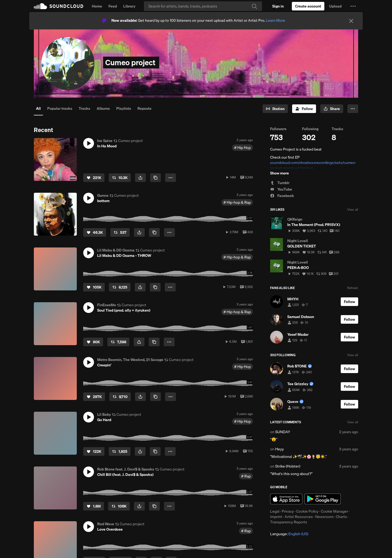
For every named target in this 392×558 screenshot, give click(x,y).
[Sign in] (278, 6)
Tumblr (280, 183)
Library (129, 6)
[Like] (94, 178)
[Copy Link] (155, 178)
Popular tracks (60, 108)
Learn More (275, 20)
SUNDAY (283, 432)
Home (97, 6)
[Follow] (304, 109)
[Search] (203, 6)
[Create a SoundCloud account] (308, 6)
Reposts (144, 108)
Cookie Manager (334, 511)
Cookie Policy (307, 511)
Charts (341, 517)
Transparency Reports (289, 522)
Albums (103, 108)
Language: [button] (289, 534)
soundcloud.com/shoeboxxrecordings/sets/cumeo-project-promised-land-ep (313, 165)
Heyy (280, 449)
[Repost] (120, 178)
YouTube (281, 189)
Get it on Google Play (323, 499)
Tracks (84, 108)
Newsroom (324, 517)
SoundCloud (59, 6)
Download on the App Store (286, 499)
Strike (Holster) (288, 466)
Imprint (276, 517)
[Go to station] (275, 109)
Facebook (282, 196)
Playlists (124, 108)
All (38, 108)
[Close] (351, 21)
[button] (353, 6)
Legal (275, 511)
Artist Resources (299, 517)
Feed (113, 6)
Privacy (288, 511)
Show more (280, 173)
